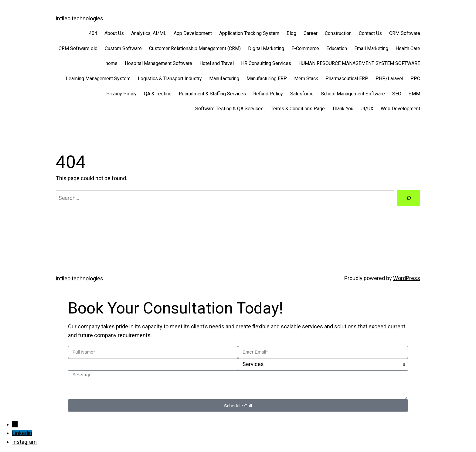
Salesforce (302, 94)
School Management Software (353, 94)
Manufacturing (224, 79)
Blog (291, 33)
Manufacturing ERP (267, 79)
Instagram (24, 442)
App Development (193, 33)
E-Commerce (305, 48)
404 (93, 33)
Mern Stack (306, 79)
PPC (415, 79)
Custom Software (123, 48)
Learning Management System (98, 79)
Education (337, 48)
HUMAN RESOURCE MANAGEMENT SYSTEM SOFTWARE (359, 63)
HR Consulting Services (266, 63)
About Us (114, 33)
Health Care (408, 48)
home (112, 63)
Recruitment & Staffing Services (212, 94)
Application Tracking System (249, 33)
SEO (397, 94)
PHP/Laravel (389, 79)
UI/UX (367, 109)
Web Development (400, 109)
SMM (414, 94)
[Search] (409, 198)
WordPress (407, 278)
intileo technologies (80, 18)
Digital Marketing (266, 48)
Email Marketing (371, 48)
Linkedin (22, 433)
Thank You (343, 109)
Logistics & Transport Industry (170, 79)
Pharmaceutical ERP (347, 79)
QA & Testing (158, 94)
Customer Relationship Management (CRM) (195, 48)
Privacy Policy (121, 94)
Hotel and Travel (217, 63)
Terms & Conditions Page (298, 109)
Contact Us (370, 33)
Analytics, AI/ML (149, 33)
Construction (338, 33)
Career (311, 33)
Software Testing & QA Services (229, 109)
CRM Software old (78, 48)
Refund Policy (268, 94)
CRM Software (405, 33)
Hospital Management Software (158, 63)
